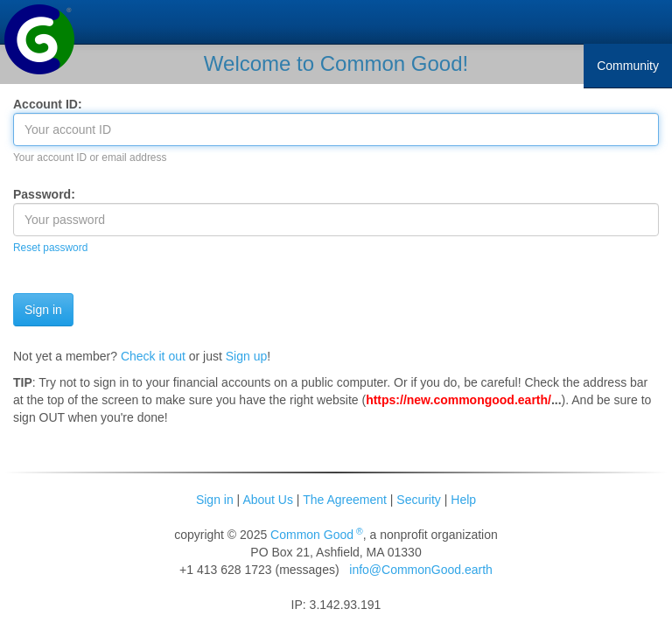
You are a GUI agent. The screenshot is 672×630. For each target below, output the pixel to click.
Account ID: (48, 104)
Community (628, 66)
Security (419, 500)
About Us (268, 500)
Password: (44, 194)
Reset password (50, 248)
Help (463, 500)
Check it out (153, 356)
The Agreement (345, 500)
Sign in (215, 500)
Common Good (317, 535)
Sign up (246, 356)
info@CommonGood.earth (421, 570)
